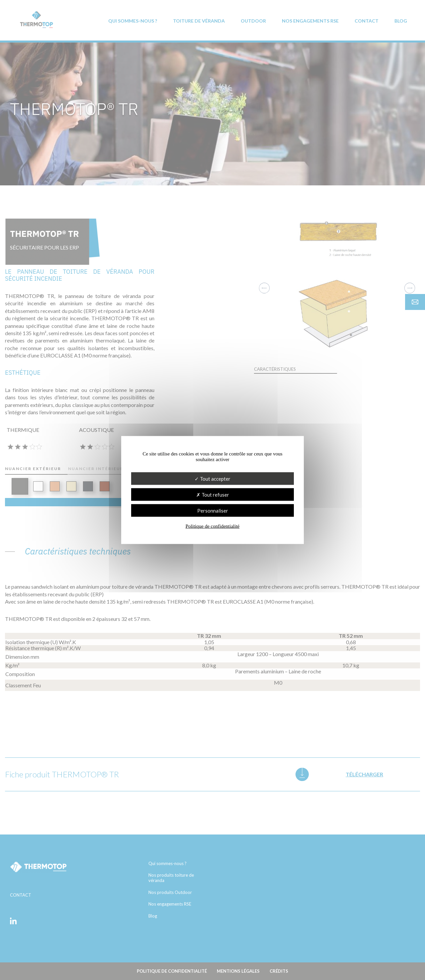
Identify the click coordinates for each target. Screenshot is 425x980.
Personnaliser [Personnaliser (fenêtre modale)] (213, 511)
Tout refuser (213, 495)
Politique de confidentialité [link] (212, 526)
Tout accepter (212, 479)
